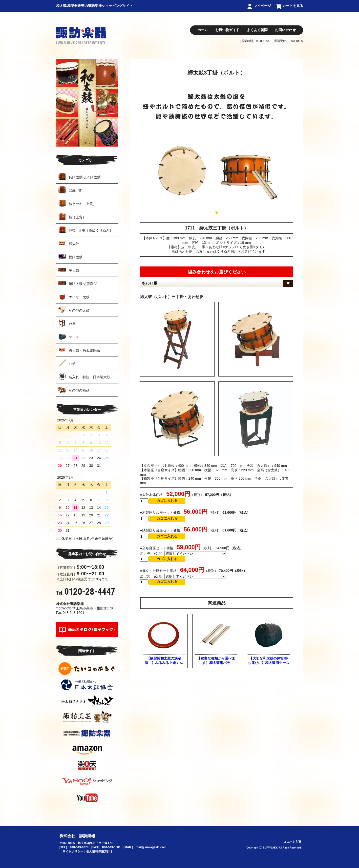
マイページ (262, 6)
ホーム (203, 30)
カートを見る (293, 6)
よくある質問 (257, 30)
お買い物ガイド (227, 30)
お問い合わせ (285, 30)
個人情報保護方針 (98, 851)
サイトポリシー (73, 851)
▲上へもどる (293, 842)
